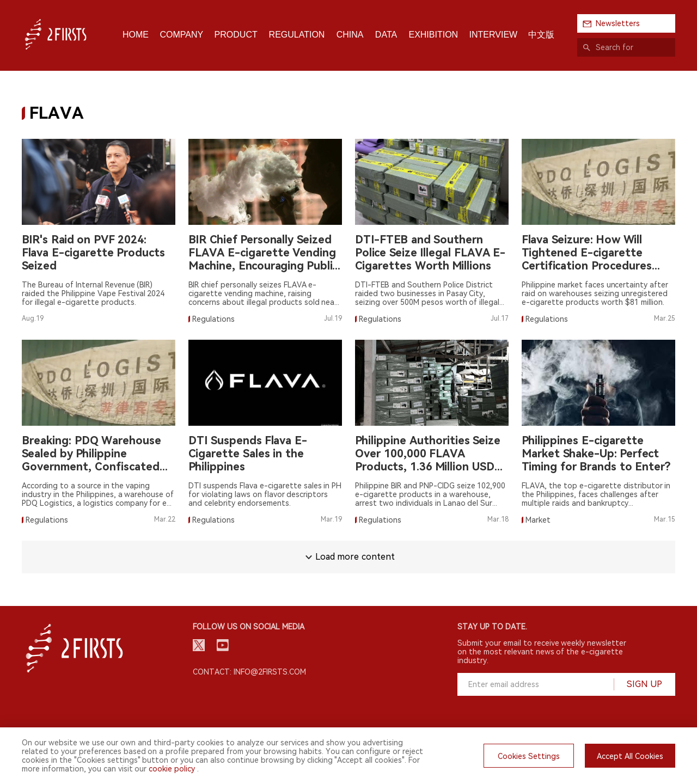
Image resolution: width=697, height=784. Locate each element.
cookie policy (172, 769)
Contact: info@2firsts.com (249, 672)
